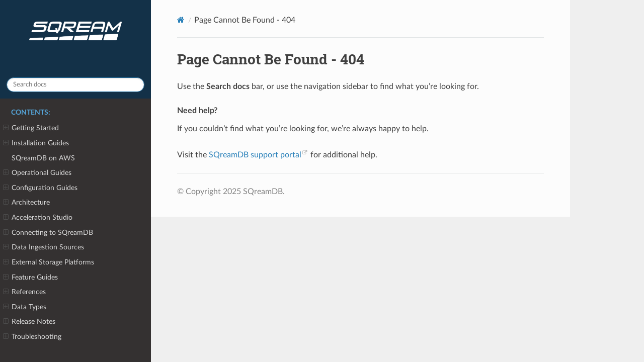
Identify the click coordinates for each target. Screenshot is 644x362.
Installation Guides (36, 143)
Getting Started (31, 128)
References (24, 292)
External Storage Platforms (49, 262)
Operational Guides (37, 173)
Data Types (25, 307)
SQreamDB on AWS (43, 158)
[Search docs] (75, 85)
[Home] (181, 20)
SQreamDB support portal (255, 155)
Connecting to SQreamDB (48, 233)
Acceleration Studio (38, 218)
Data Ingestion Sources (44, 247)
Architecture (26, 203)
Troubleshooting (32, 337)
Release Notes (29, 322)
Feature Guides (30, 278)
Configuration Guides (40, 188)
